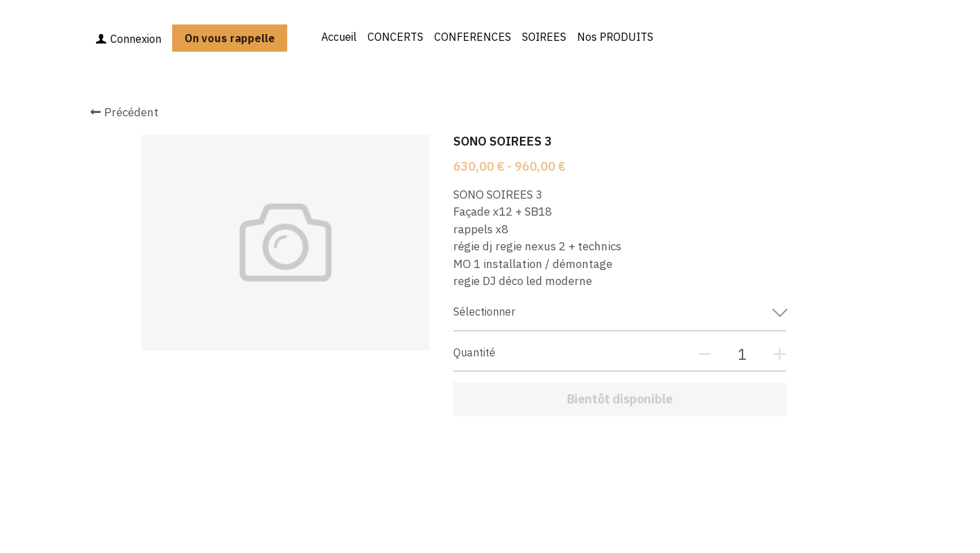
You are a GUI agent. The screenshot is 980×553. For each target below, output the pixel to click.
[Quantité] (742, 354)
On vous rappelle (230, 38)
